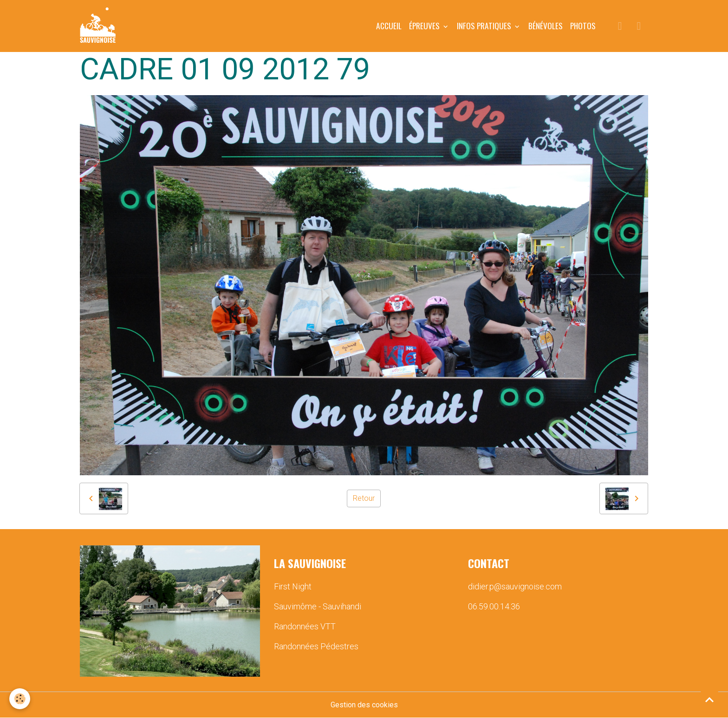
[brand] (100, 26)
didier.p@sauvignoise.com (515, 586)
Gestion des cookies (364, 705)
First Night (293, 586)
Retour (364, 498)
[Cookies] (20, 699)
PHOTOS (583, 26)
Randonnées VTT (305, 626)
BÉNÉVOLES (546, 26)
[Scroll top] (709, 699)
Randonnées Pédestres (316, 646)
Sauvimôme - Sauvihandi (318, 606)
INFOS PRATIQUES (485, 26)
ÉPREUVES (425, 26)
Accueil (389, 26)
